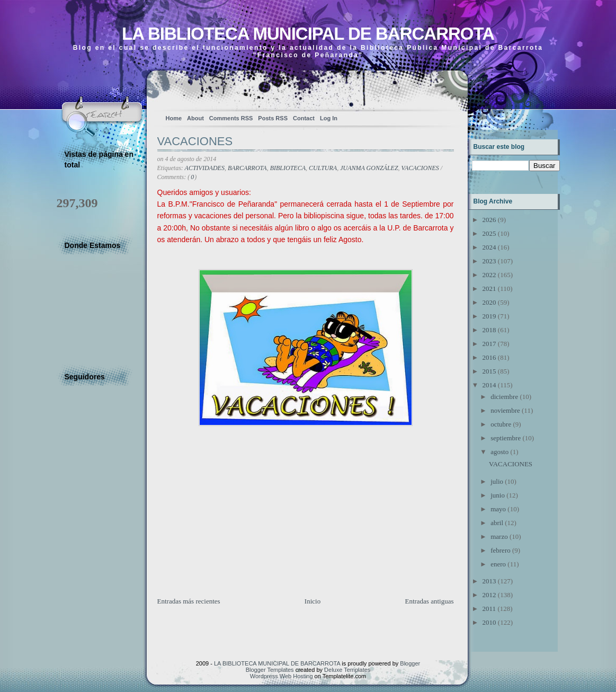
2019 (489, 316)
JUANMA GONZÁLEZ (369, 168)
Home (174, 118)
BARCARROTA (247, 168)
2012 (489, 595)
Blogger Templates (270, 670)
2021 (489, 289)
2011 (489, 609)
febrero (501, 550)
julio (497, 481)
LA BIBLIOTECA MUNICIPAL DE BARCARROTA (308, 34)
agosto (499, 452)
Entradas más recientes (189, 601)
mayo (498, 509)
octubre (501, 424)
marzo (499, 536)
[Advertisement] (237, 522)
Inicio (313, 601)
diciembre (504, 397)
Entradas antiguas (429, 601)
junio (498, 495)
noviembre (505, 410)
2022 (489, 275)
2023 (489, 261)
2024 (489, 247)
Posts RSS (273, 118)
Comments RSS (231, 118)
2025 (489, 233)
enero (498, 564)
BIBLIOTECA (288, 168)
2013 (489, 581)
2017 (489, 344)
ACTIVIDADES (205, 168)
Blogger (410, 663)
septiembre (506, 438)
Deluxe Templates (347, 670)
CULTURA (323, 168)
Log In (329, 118)
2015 (489, 371)
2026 (489, 220)
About (195, 118)
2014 (489, 385)
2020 (489, 302)
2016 (489, 357)
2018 (489, 330)
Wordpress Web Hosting (282, 676)
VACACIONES (195, 141)
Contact (304, 118)
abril (497, 523)
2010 (489, 622)
